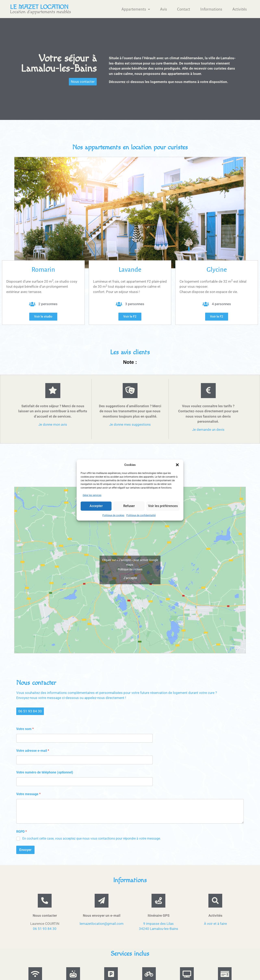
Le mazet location (39, 7)
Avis (164, 9)
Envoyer (25, 851)
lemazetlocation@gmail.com (102, 927)
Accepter (96, 506)
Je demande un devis (208, 431)
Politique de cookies (113, 515)
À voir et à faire (215, 927)
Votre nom (25, 730)
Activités (240, 9)
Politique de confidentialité (141, 515)
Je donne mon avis (53, 426)
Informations (211, 9)
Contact (184, 9)
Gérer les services (92, 495)
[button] (177, 465)
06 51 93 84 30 (45, 933)
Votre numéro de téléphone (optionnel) (45, 774)
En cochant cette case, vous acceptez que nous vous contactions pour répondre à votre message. (92, 840)
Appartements (136, 9)
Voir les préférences (163, 506)
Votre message (28, 795)
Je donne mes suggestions (130, 426)
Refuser (130, 506)
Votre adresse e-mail (33, 752)
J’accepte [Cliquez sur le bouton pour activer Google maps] (130, 579)
